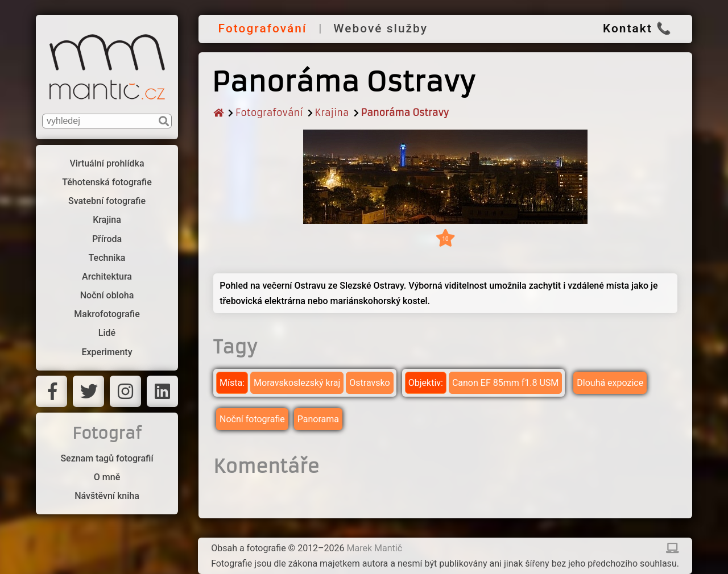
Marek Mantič (375, 548)
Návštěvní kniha (107, 496)
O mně (107, 477)
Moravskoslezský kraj (297, 383)
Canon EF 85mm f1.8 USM (505, 383)
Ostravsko (369, 383)
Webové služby (380, 28)
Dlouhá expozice (610, 383)
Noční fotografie (252, 419)
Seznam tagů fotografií (107, 458)
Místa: (232, 383)
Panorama (318, 419)
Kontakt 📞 (638, 28)
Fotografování (263, 28)
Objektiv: (426, 383)
